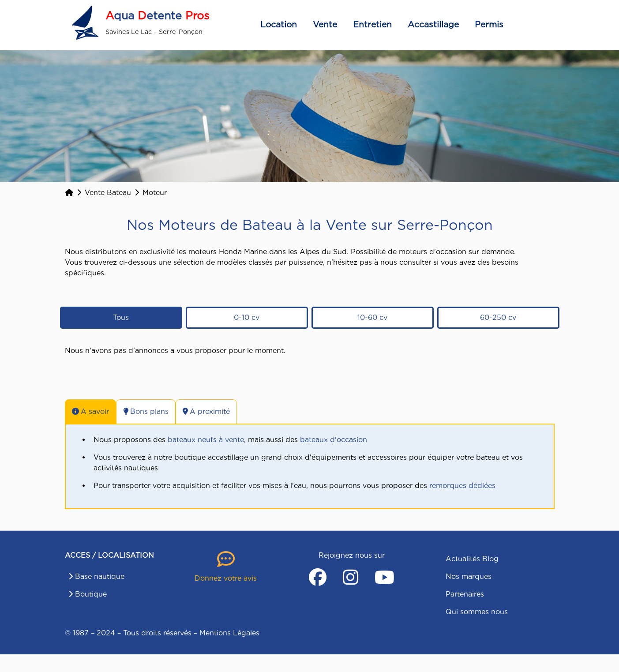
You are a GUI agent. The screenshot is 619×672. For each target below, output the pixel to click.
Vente (325, 24)
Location (279, 24)
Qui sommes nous (477, 612)
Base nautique (100, 576)
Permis (489, 24)
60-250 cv (498, 317)
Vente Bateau (108, 193)
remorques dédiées (462, 486)
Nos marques (469, 576)
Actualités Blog (472, 559)
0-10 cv (247, 317)
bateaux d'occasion (334, 440)
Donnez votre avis (226, 578)
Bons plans (146, 411)
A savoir (90, 411)
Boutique (91, 594)
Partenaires (465, 594)
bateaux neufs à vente (206, 440)
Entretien (372, 24)
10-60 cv (372, 317)
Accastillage (433, 24)
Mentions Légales (229, 633)
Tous (121, 317)
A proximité (206, 411)
